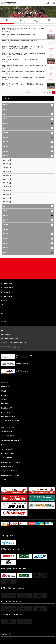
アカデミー (4, 322)
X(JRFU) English (6, 449)
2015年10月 (7, 168)
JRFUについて (5, 387)
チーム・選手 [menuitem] (35, 22)
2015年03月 (7, 194)
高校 (2, 313)
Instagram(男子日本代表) (8, 471)
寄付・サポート (5, 404)
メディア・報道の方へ (7, 412)
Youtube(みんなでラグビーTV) (10, 462)
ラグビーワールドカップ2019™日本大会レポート (15, 343)
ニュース (4, 330)
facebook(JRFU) (6, 432)
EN (50, 3)
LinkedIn (4, 479)
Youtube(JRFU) (5, 458)
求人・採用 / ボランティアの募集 (10, 421)
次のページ (48, 93)
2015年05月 (7, 187)
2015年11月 (7, 164)
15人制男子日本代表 (7, 284)
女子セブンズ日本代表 (7, 292)
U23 (2, 305)
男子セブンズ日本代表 (14, 8)
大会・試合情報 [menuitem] (21, 22)
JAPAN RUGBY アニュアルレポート (11, 347)
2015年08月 (7, 175)
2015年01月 (7, 202)
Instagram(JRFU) (6, 467)
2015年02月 (7, 198)
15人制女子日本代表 (7, 296)
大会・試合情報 (5, 334)
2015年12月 (7, 160)
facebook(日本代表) (7, 436)
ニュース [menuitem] (7, 22)
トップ (3, 8)
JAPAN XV (4, 301)
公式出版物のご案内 (7, 408)
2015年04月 (7, 191)
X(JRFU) (3, 445)
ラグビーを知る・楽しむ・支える (10, 339)
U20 (2, 309)
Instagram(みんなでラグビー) (9, 475)
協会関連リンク (5, 395)
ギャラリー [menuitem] (49, 22)
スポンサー (4, 399)
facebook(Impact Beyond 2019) (10, 440)
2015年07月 (7, 179)
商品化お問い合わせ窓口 (8, 416)
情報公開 (4, 391)
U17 (2, 317)
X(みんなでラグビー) (7, 454)
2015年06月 (7, 183)
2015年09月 (7, 172)
